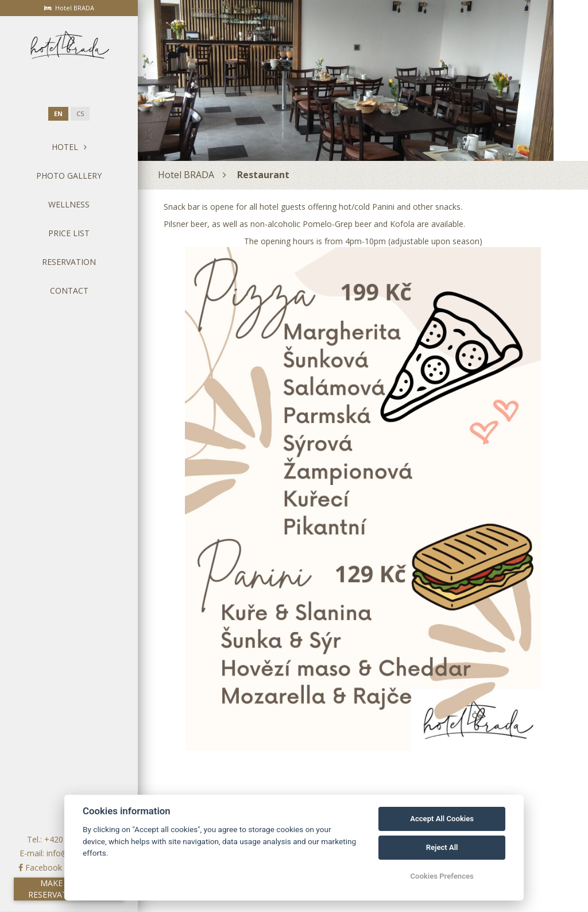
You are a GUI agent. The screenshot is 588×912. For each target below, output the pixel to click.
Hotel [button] (69, 147)
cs (80, 114)
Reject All (442, 847)
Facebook (40, 867)
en (58, 114)
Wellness (69, 204)
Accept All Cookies (442, 819)
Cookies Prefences (442, 876)
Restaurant (263, 175)
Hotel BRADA (186, 175)
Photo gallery (69, 176)
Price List (69, 233)
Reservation (69, 262)
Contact (69, 290)
